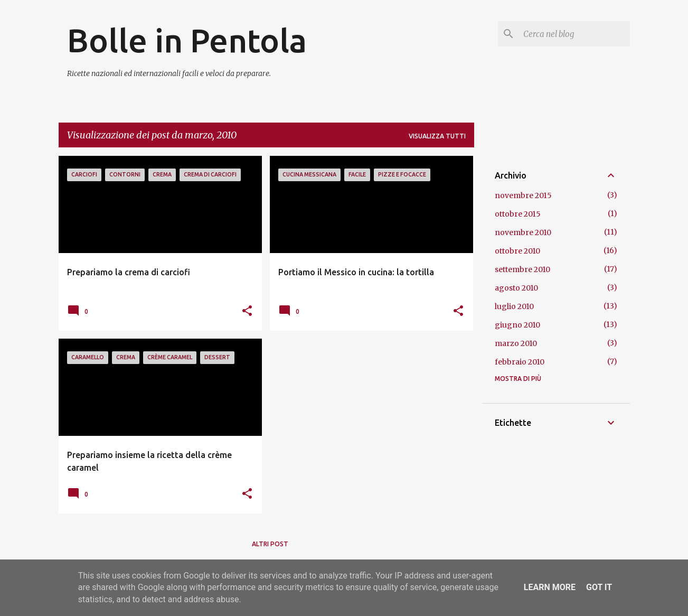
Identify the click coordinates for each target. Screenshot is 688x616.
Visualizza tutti (437, 136)
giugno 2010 (517, 325)
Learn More (550, 587)
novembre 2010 (523, 232)
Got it (599, 587)
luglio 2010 (514, 306)
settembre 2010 (522, 269)
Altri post (270, 544)
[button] (247, 311)
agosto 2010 (516, 288)
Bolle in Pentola (187, 40)
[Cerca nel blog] (574, 34)
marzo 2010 (516, 343)
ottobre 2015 (518, 214)
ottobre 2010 (517, 251)
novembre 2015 (523, 195)
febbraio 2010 (520, 362)
